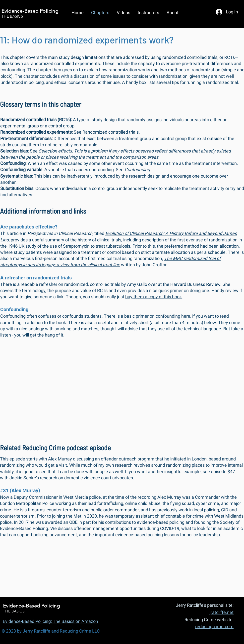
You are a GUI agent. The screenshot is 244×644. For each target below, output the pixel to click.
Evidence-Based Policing (30, 11)
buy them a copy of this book (153, 297)
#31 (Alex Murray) (20, 491)
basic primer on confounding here (157, 316)
